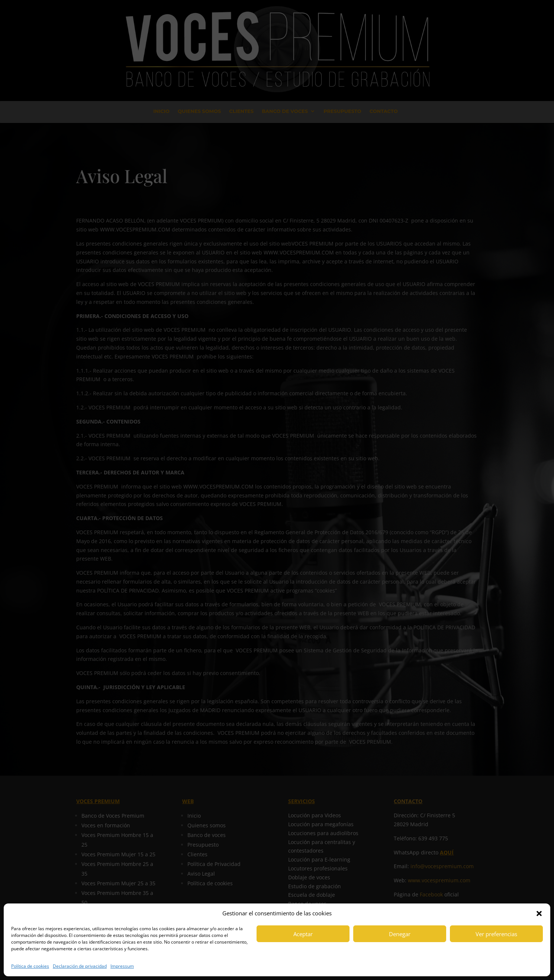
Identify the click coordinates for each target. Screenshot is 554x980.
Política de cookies (30, 966)
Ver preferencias (496, 934)
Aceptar (303, 934)
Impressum (122, 966)
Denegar (400, 934)
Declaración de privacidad (80, 966)
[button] (539, 914)
